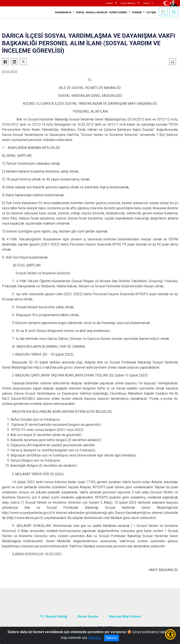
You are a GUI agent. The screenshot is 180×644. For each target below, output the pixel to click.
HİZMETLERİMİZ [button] (118, 12)
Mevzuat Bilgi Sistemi (125, 617)
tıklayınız (95, 638)
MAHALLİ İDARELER (97, 12)
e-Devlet (109, 3)
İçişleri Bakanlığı (128, 3)
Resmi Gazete (88, 617)
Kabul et (112, 638)
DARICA (80, 12)
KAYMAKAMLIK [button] (63, 12)
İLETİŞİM (151, 12)
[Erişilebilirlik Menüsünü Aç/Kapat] (170, 634)
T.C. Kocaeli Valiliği (53, 617)
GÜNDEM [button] (137, 12)
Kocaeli (147, 3)
